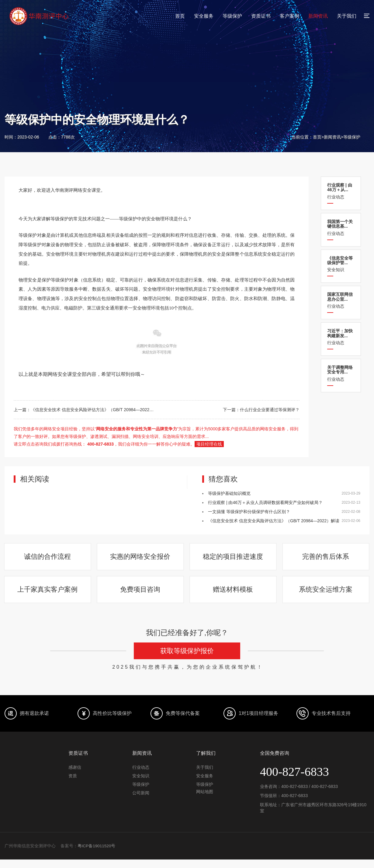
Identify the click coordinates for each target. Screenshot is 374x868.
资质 (73, 784)
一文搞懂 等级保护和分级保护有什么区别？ (249, 512)
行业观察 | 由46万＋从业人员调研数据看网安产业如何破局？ (265, 502)
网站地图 (205, 800)
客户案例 (289, 16)
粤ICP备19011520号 (97, 855)
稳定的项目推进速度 (234, 559)
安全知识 (341, 264)
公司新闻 (141, 801)
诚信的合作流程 (48, 559)
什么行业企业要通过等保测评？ (270, 410)
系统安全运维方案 (326, 596)
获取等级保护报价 (187, 660)
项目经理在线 (209, 444)
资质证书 (261, 16)
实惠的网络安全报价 (141, 559)
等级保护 (232, 16)
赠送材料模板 (234, 596)
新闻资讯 (318, 16)
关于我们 (347, 16)
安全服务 (204, 16)
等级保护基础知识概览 (229, 493)
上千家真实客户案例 (48, 596)
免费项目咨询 (141, 596)
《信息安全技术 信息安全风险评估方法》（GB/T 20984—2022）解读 (96, 410)
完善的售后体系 (326, 559)
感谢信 (75, 776)
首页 (180, 16)
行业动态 (341, 191)
